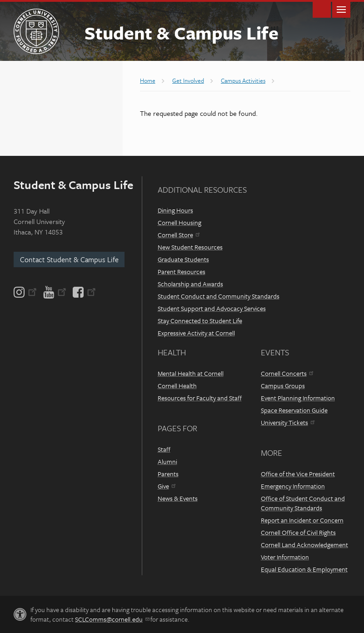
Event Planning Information (298, 398)
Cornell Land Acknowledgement (304, 545)
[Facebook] (84, 292)
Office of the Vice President (298, 474)
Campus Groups (283, 386)
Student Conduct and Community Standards (219, 296)
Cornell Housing (180, 222)
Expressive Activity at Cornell (196, 333)
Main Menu (341, 9)
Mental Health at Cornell (191, 373)
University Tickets (288, 422)
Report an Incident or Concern (302, 520)
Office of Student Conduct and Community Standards (303, 503)
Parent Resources (182, 272)
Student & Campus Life (182, 32)
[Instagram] (26, 292)
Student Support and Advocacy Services (212, 308)
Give (167, 486)
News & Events (178, 498)
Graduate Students (183, 259)
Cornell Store (179, 235)
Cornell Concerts (287, 373)
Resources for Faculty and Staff (200, 398)
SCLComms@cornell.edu (112, 619)
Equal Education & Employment (304, 569)
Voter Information (285, 557)
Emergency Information (293, 486)
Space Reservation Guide (294, 410)
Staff (164, 449)
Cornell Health (177, 386)
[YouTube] (55, 292)
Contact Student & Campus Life (69, 259)
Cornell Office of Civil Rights (298, 532)
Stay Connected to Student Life (200, 321)
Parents (168, 474)
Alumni (167, 461)
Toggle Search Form (322, 9)
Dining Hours (175, 210)
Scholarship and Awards (190, 284)
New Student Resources (190, 247)
